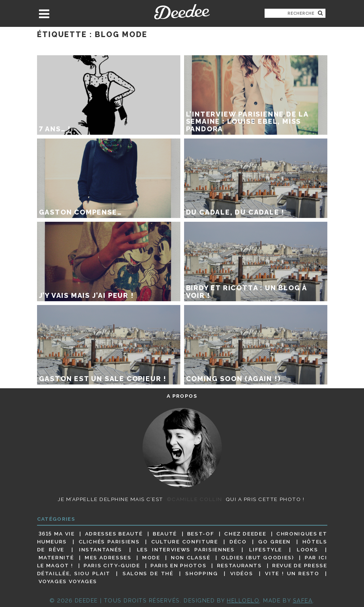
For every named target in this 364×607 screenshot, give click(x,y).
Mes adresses (108, 557)
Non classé (191, 557)
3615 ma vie (57, 534)
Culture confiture (185, 542)
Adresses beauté (114, 534)
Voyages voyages (68, 582)
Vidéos (242, 573)
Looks (307, 549)
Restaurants (239, 565)
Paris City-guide (112, 565)
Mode (151, 557)
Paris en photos (178, 565)
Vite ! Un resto (292, 573)
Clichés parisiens (109, 542)
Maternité (56, 557)
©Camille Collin (194, 499)
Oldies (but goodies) (257, 557)
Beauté (165, 534)
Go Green (274, 542)
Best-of (201, 534)
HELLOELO (243, 600)
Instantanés (101, 549)
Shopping (201, 573)
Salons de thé (148, 573)
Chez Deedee (245, 534)
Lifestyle (266, 549)
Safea (303, 600)
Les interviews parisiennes (186, 549)
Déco (238, 542)
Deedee (182, 12)
